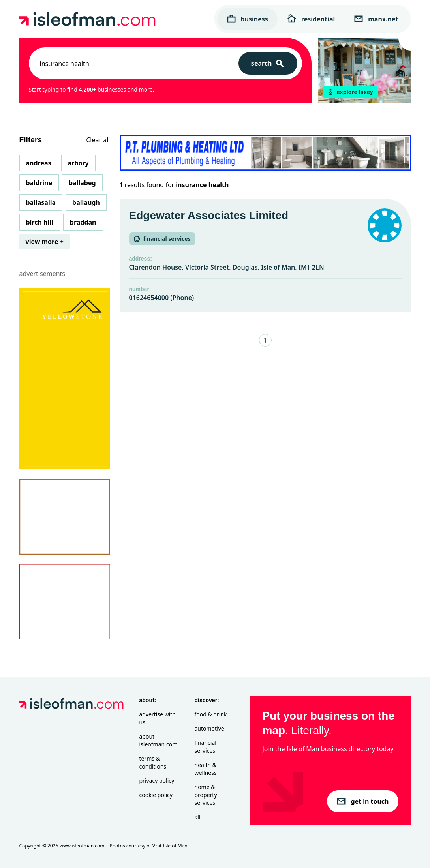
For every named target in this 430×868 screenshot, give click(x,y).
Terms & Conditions (153, 762)
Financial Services (206, 747)
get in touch (362, 801)
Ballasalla (41, 202)
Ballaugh (86, 202)
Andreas (39, 163)
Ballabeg (82, 183)
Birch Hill (40, 222)
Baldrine (39, 183)
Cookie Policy (156, 795)
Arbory (78, 163)
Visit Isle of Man (170, 846)
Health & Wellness (206, 769)
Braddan (83, 222)
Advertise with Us (158, 718)
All (198, 817)
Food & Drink (211, 714)
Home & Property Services (206, 795)
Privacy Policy (157, 781)
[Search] (268, 63)
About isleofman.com (159, 740)
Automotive (209, 728)
